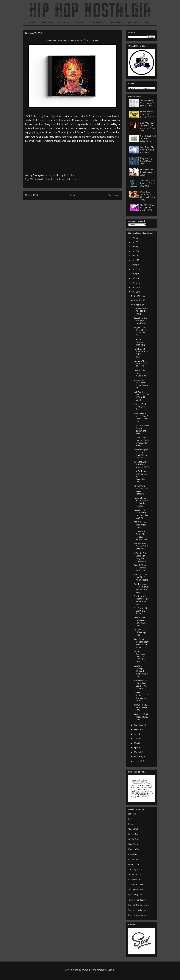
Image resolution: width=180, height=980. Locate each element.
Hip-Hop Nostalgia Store (138, 915)
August (137, 730)
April (136, 748)
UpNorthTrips (134, 850)
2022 (134, 256)
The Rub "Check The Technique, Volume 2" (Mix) (141, 373)
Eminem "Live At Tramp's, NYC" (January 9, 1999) (147, 115)
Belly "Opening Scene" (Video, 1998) (146, 161)
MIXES (79, 22)
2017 (134, 279)
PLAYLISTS (116, 22)
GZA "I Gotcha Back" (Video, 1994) (140, 525)
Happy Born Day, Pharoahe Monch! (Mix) (141, 321)
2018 (134, 274)
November (138, 301)
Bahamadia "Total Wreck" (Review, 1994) (141, 717)
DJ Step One (133, 834)
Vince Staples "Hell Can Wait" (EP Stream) (141, 611)
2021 (134, 260)
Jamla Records (52, 179)
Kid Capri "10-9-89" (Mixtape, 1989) (140, 633)
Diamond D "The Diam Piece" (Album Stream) (141, 577)
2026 (134, 238)
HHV (130, 819)
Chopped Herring (135, 880)
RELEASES (47, 22)
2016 (134, 283)
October (138, 305)
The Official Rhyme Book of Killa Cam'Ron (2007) (148, 208)
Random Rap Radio (136, 895)
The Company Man (136, 890)
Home (73, 195)
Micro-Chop (133, 855)
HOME (32, 22)
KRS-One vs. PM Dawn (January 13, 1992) (148, 172)
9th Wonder (40, 179)
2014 (32, 179)
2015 (134, 288)
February (138, 757)
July (136, 734)
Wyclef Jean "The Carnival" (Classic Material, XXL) (147, 150)
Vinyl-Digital (133, 845)
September (139, 725)
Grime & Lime (134, 865)
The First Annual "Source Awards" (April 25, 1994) (147, 103)
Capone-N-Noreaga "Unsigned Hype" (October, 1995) (141, 671)
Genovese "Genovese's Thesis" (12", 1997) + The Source (139, 657)
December (138, 296)
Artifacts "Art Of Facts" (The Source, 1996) (140, 407)
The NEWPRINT (135, 875)
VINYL (148, 22)
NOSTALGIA (64, 22)
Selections (71, 179)
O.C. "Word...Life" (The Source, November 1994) (141, 465)
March (137, 752)
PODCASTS (133, 22)
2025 (134, 242)
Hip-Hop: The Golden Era (138, 905)
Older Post (114, 195)
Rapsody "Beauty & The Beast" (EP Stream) (141, 568)
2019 (134, 270)
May (136, 743)
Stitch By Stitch (135, 870)
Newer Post (32, 195)
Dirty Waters (134, 860)
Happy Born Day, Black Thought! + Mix (141, 708)
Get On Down (134, 839)
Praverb (132, 824)
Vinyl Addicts (134, 829)
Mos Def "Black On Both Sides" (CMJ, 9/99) (141, 546)
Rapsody (62, 179)
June (136, 739)
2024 (134, 247)
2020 (134, 265)
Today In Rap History (137, 900)
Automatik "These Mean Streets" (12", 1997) (141, 364)
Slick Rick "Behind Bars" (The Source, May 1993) (148, 183)
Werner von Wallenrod (137, 910)
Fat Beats (132, 814)
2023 (134, 251)
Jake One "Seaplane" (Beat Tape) (139, 342)
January (138, 761)
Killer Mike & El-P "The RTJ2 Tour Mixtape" (141, 311)
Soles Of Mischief (136, 885)
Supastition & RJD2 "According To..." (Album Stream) (148, 139)
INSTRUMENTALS (97, 22)
